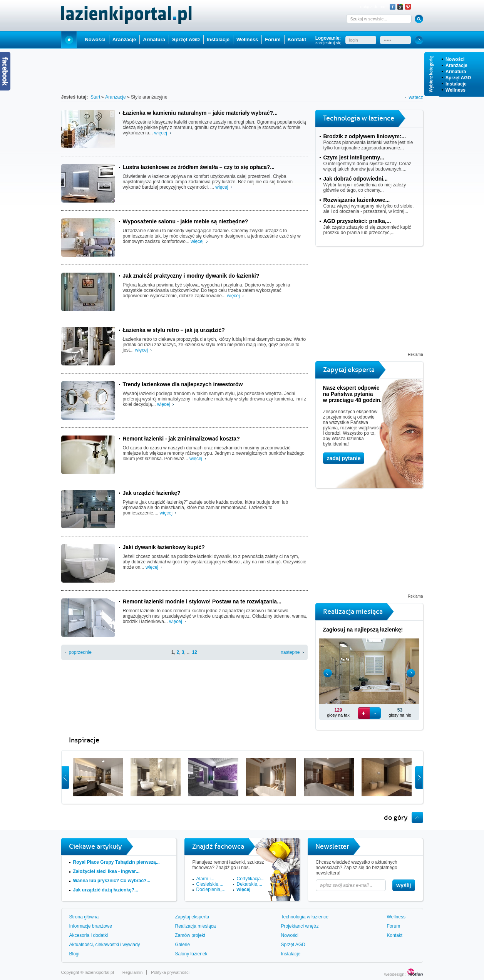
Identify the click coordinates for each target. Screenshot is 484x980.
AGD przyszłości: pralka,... (357, 221)
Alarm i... (205, 879)
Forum (273, 39)
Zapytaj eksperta (192, 917)
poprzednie (80, 652)
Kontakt (297, 39)
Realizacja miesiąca (196, 926)
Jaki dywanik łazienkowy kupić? (164, 547)
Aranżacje (456, 65)
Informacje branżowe (91, 926)
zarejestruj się (328, 43)
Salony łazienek (191, 954)
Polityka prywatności (170, 972)
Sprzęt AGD (458, 78)
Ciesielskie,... (210, 884)
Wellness (456, 90)
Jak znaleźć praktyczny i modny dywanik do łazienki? (191, 276)
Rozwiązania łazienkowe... (357, 200)
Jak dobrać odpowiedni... (356, 179)
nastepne (290, 652)
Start (69, 39)
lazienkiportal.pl (99, 972)
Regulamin (133, 972)
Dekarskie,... (250, 884)
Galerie (183, 945)
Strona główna (84, 917)
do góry (396, 818)
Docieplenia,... (211, 890)
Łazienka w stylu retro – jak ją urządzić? (174, 330)
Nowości (455, 59)
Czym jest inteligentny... (354, 157)
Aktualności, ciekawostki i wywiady (105, 945)
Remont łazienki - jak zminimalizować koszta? (181, 439)
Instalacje (456, 84)
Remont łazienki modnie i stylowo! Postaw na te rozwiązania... (202, 601)
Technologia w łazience (305, 917)
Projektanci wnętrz (300, 926)
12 (195, 652)
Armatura (456, 72)
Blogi (75, 954)
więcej (161, 133)
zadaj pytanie (344, 458)
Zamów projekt (190, 935)
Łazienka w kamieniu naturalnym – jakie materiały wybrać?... (200, 113)
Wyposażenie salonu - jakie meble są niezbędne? (186, 221)
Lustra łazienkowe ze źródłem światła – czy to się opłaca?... (199, 167)
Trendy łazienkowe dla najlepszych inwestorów (183, 384)
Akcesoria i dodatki (89, 935)
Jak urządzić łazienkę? (152, 493)
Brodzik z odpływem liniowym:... (365, 136)
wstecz (416, 97)
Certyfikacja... (251, 879)
